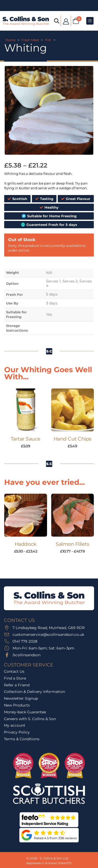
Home (10, 40)
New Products (17, 705)
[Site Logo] (26, 21)
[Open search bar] (57, 21)
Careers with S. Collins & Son (30, 719)
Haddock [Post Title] (26, 544)
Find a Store (15, 678)
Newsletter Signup (21, 698)
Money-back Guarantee (25, 712)
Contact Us (14, 671)
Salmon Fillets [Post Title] (72, 544)
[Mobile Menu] (90, 21)
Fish (48, 40)
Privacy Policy (17, 732)
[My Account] (66, 21)
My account (15, 725)
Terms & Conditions (22, 739)
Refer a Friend (17, 685)
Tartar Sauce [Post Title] (26, 439)
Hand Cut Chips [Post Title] (73, 439)
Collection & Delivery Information (34, 692)
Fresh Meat (30, 40)
